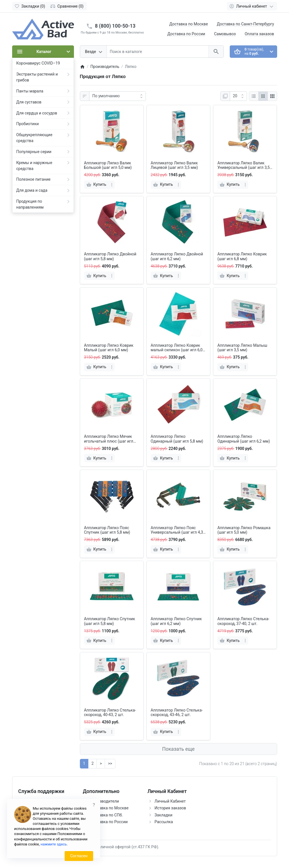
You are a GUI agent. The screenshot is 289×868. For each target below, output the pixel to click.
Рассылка (164, 822)
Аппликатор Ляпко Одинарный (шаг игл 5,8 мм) (177, 439)
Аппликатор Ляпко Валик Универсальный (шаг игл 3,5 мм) (244, 165)
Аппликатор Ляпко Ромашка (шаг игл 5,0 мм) (244, 530)
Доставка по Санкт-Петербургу (245, 24)
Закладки (164, 815)
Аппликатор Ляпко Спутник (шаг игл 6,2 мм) (176, 621)
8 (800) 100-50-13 (115, 26)
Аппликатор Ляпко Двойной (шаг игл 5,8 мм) (110, 256)
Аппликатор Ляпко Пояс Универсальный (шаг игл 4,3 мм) (177, 530)
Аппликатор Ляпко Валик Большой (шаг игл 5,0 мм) (108, 165)
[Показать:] (238, 96)
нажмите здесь (54, 844)
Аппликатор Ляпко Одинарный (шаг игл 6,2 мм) (244, 439)
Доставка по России (186, 34)
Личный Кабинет (170, 801)
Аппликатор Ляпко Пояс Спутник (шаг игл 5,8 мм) (107, 530)
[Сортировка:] (118, 96)
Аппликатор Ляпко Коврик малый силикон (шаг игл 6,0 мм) (177, 348)
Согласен (79, 856)
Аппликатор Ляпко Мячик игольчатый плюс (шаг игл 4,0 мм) (109, 439)
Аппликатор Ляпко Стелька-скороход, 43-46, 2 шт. (177, 713)
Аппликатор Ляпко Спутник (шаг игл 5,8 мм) (110, 621)
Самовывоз (225, 34)
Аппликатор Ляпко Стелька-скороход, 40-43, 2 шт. (110, 713)
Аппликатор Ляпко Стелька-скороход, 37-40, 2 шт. (243, 621)
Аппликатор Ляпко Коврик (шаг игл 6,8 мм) (242, 256)
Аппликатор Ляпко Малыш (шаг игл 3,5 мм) (242, 348)
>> (110, 763)
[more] (112, 185)
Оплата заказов (259, 34)
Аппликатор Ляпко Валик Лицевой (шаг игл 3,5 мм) (174, 165)
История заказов (170, 808)
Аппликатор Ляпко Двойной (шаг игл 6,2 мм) (177, 256)
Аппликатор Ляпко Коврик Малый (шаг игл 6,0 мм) (109, 348)
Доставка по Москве (189, 24)
